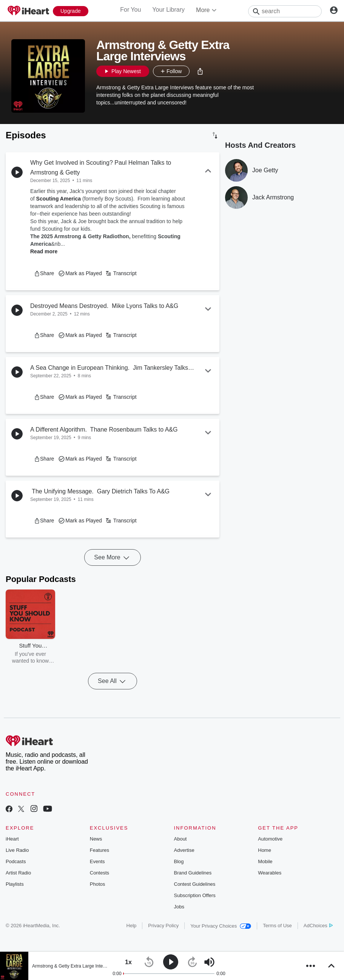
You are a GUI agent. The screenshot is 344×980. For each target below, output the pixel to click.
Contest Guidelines (195, 884)
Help (132, 926)
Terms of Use (277, 926)
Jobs (179, 907)
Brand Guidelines (193, 873)
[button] (200, 71)
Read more (44, 251)
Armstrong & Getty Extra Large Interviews (74, 966)
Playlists (15, 884)
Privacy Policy (163, 926)
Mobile (265, 861)
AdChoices (318, 926)
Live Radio (17, 850)
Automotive (270, 839)
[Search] (285, 11)
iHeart (12, 839)
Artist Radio (18, 873)
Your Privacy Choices (221, 926)
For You (130, 10)
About (180, 839)
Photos (97, 884)
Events (97, 861)
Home (265, 850)
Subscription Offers (195, 895)
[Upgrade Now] (71, 11)
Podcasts (16, 861)
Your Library (168, 10)
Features (99, 850)
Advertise (184, 850)
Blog (179, 861)
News (96, 839)
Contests (99, 873)
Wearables (270, 873)
